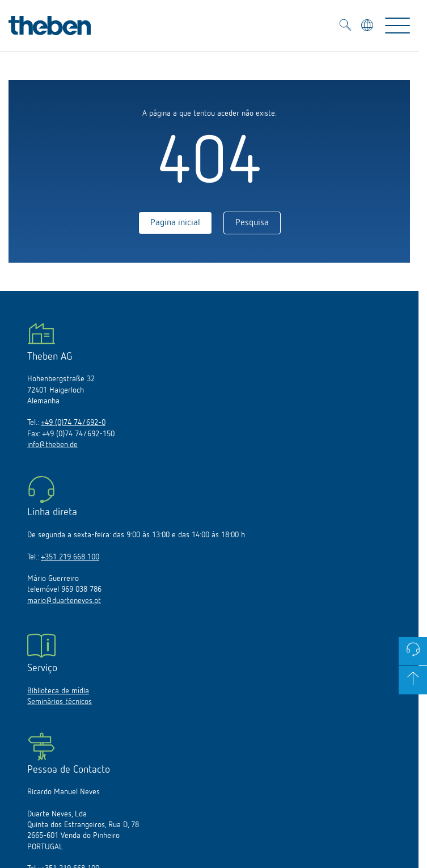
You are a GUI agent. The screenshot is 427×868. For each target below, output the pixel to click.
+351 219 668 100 (70, 557)
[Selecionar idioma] (368, 27)
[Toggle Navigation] (398, 26)
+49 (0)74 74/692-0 (73, 423)
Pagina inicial (175, 223)
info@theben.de (52, 445)
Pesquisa (252, 223)
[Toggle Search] (345, 27)
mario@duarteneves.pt (64, 601)
